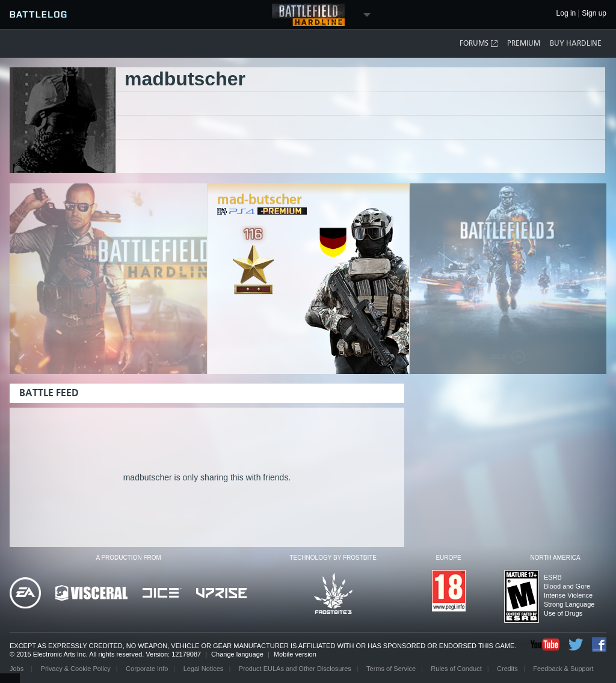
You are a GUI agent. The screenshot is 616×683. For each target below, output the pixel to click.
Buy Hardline (576, 43)
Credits (507, 669)
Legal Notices (204, 669)
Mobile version (295, 654)
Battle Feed (49, 393)
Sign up (594, 14)
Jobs (17, 669)
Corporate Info (147, 669)
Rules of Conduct (456, 669)
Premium (524, 43)
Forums (479, 44)
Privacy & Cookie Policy (76, 669)
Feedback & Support (563, 669)
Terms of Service (391, 669)
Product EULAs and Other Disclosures (295, 669)
